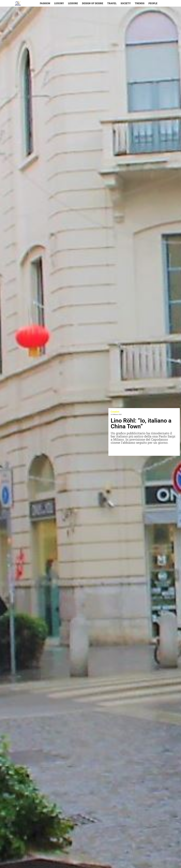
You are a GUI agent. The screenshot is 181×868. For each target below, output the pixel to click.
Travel (112, 3)
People (153, 3)
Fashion (45, 3)
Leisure (73, 3)
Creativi (115, 412)
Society (126, 3)
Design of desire (93, 3)
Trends (140, 3)
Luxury (59, 3)
